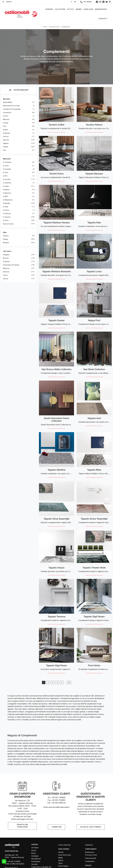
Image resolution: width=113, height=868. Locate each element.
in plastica (7, 214)
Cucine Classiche (65, 845)
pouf (5, 126)
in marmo (6, 190)
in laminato (7, 183)
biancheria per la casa (11, 106)
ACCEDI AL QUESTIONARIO (91, 827)
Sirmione (6, 272)
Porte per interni (91, 855)
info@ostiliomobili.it (17, 864)
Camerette (89, 845)
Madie (60, 858)
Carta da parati (91, 858)
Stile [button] (5, 232)
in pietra (6, 210)
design (5, 239)
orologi (6, 123)
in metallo (7, 203)
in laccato (7, 179)
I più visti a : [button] (8, 251)
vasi (4, 150)
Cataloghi (88, 9)
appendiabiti (8, 102)
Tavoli (60, 863)
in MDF (5, 196)
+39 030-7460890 (14, 861)
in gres (6, 172)
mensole (6, 119)
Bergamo (6, 255)
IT (72, 2)
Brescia (6, 258)
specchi (6, 140)
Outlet (71, 9)
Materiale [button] (7, 159)
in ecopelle (7, 169)
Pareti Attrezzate (65, 855)
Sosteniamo (36, 861)
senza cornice (8, 224)
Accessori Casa (54, 27)
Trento (5, 275)
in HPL (5, 176)
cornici (6, 116)
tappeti (6, 143)
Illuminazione (90, 852)
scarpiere (7, 133)
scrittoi (6, 137)
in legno (6, 186)
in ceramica (7, 162)
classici (6, 236)
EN (75, 2)
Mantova (6, 268)
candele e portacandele (12, 109)
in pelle (6, 207)
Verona (6, 279)
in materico (7, 193)
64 (69, 683)
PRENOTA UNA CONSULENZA (22, 826)
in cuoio (6, 166)
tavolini (6, 147)
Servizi (34, 850)
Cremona (6, 262)
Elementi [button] (7, 99)
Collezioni (60, 9)
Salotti (61, 860)
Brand (79, 9)
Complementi (66, 27)
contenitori (7, 113)
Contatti (103, 19)
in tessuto (7, 217)
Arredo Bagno (63, 866)
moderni (6, 243)
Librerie (61, 852)
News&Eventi (101, 9)
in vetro (6, 220)
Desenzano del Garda (11, 265)
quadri (5, 130)
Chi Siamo (35, 848)
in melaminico (8, 200)
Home (45, 27)
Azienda (49, 9)
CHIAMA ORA (56, 827)
